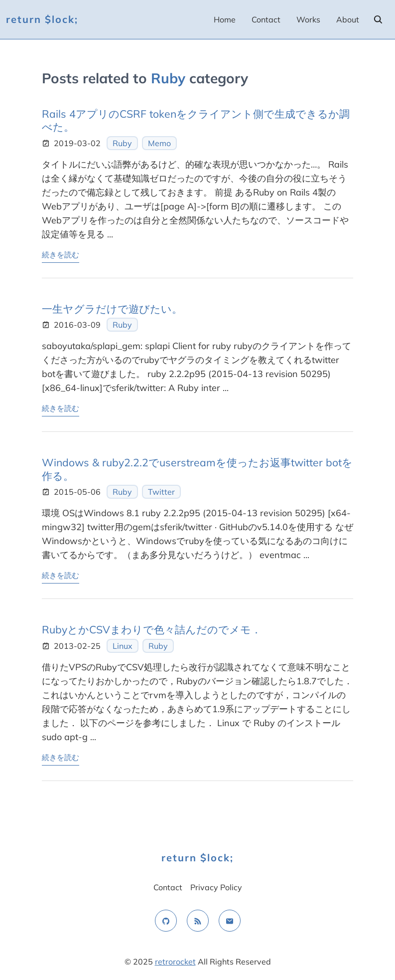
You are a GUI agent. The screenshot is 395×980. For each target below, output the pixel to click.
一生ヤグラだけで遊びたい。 (112, 309)
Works (308, 19)
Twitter (161, 492)
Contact (266, 19)
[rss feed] (198, 921)
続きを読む (61, 254)
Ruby (122, 143)
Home (225, 19)
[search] (378, 19)
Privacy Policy (216, 887)
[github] (166, 921)
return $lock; (42, 19)
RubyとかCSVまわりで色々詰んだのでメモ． (152, 629)
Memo (159, 143)
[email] (230, 921)
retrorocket (175, 962)
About (348, 19)
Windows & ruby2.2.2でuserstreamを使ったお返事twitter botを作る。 (197, 469)
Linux (123, 646)
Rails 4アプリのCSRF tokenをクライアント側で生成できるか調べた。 (196, 120)
